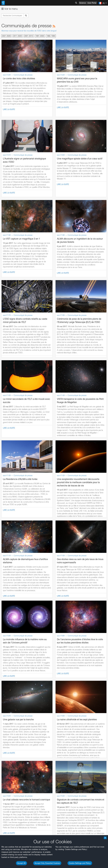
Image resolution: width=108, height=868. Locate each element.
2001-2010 (29, 36)
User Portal (92, 3)
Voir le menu (10, 9)
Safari (11, 615)
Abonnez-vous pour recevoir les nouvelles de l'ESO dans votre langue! (29, 31)
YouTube (6, 545)
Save (9, 664)
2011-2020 (18, 36)
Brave (11, 605)
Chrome (12, 607)
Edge (10, 610)
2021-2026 (6, 36)
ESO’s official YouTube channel (66, 545)
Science (83, 3)
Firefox (11, 612)
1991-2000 (40, 36)
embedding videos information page (31, 553)
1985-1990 (51, 36)
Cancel (23, 664)
